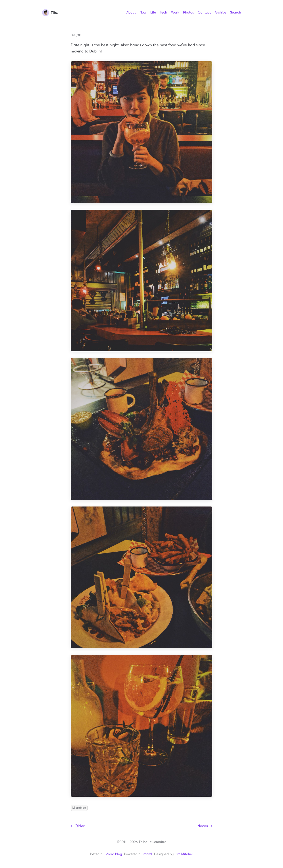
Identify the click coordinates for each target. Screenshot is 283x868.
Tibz (50, 13)
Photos (188, 12)
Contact (204, 12)
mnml (148, 854)
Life (153, 12)
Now (143, 12)
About (131, 12)
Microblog (79, 808)
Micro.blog (114, 854)
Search (235, 12)
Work (175, 12)
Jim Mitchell (184, 854)
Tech (163, 12)
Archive (220, 12)
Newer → (205, 826)
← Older (78, 826)
